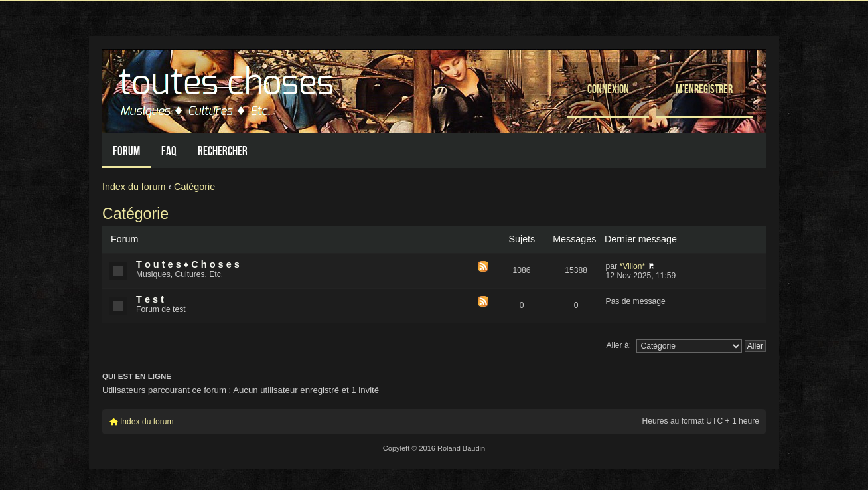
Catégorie (194, 187)
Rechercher (223, 151)
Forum (126, 151)
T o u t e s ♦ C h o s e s (188, 264)
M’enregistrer (704, 89)
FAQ (169, 151)
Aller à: (618, 345)
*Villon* (632, 266)
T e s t (150, 299)
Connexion (608, 89)
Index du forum (134, 187)
